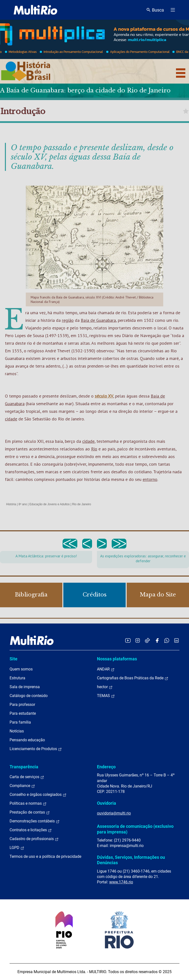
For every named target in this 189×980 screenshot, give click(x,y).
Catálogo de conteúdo (29, 696)
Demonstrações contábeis (35, 821)
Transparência (24, 767)
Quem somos (21, 669)
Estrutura (17, 678)
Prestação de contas (30, 812)
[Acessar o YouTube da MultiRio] (128, 640)
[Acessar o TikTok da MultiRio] (147, 640)
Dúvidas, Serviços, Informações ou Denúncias (131, 860)
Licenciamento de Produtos (36, 749)
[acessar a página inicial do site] (35, 10)
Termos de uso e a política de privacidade (45, 856)
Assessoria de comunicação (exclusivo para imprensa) (135, 829)
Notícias (17, 731)
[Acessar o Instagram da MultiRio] (138, 640)
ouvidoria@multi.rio (114, 813)
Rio (94, 449)
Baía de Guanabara (98, 320)
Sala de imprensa (25, 687)
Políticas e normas (28, 803)
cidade (11, 419)
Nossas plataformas (117, 659)
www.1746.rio (121, 882)
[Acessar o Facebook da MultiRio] (157, 640)
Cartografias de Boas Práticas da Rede (133, 678)
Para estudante (23, 713)
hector (105, 687)
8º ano (23, 504)
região (68, 320)
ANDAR (106, 669)
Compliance (22, 786)
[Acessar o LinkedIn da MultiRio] (176, 640)
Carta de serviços (27, 777)
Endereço (106, 767)
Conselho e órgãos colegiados (38, 795)
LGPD (17, 848)
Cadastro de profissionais (34, 839)
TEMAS (106, 696)
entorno (150, 479)
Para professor (22, 705)
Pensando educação (27, 740)
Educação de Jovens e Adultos (50, 504)
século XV (104, 396)
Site (13, 659)
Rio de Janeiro (82, 504)
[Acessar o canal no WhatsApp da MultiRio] (167, 640)
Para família (20, 722)
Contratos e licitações (31, 830)
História (11, 504)
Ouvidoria (107, 803)
